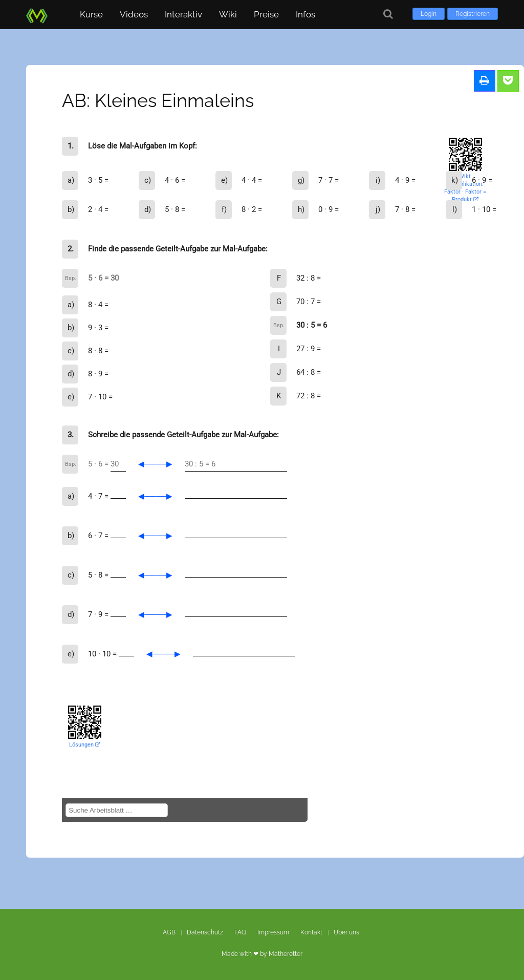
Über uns (346, 932)
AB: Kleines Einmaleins (158, 100)
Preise (266, 14)
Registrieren (473, 14)
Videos (134, 14)
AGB (169, 932)
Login (429, 14)
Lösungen (85, 745)
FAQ (240, 932)
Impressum (273, 932)
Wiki (228, 14)
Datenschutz (205, 932)
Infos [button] (305, 14)
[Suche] (388, 14)
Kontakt (311, 932)
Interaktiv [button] (183, 14)
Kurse (91, 14)
